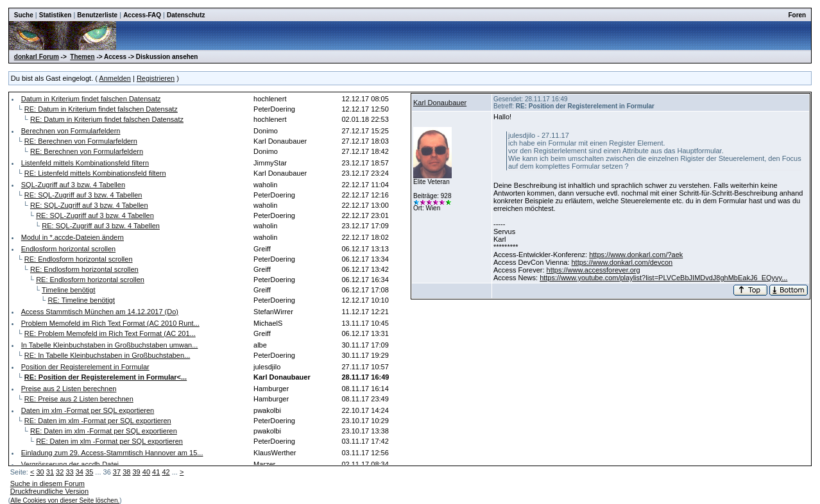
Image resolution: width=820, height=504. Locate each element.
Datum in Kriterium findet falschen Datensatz (91, 99)
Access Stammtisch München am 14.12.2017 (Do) (100, 312)
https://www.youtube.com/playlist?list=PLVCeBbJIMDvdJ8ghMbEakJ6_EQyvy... (663, 278)
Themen (82, 57)
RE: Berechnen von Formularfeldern (81, 141)
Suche (24, 15)
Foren (797, 15)
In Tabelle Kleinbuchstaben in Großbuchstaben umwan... (110, 345)
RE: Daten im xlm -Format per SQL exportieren (98, 421)
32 (60, 472)
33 (69, 472)
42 (166, 472)
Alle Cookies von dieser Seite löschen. (65, 500)
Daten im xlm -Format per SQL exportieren (88, 410)
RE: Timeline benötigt (81, 300)
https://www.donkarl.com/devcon (622, 262)
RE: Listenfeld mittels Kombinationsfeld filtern (95, 173)
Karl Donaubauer (440, 103)
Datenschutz (186, 15)
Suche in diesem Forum (47, 483)
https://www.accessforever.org (594, 270)
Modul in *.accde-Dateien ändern (73, 237)
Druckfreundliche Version (49, 491)
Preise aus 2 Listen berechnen (69, 389)
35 (89, 472)
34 (80, 472)
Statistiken (56, 15)
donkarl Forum (37, 57)
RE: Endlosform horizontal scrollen (79, 259)
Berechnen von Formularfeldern (71, 131)
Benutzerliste (97, 15)
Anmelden (115, 78)
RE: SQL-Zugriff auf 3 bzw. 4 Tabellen (83, 195)
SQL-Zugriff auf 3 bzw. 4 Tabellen (73, 185)
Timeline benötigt (68, 290)
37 (117, 472)
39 (136, 472)
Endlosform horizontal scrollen (68, 249)
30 (40, 472)
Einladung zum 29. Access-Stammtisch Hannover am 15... (112, 453)
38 (126, 472)
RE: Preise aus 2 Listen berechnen (79, 399)
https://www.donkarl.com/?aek (636, 255)
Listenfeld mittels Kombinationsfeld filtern (85, 163)
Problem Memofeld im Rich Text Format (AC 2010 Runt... (110, 323)
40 (146, 472)
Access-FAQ (142, 15)
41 (156, 472)
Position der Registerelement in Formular (85, 367)
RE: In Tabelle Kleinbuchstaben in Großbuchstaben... (107, 355)
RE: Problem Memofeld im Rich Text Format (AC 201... (110, 333)
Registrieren (156, 78)
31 (50, 472)
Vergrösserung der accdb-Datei (70, 464)
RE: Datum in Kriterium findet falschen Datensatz (101, 109)
